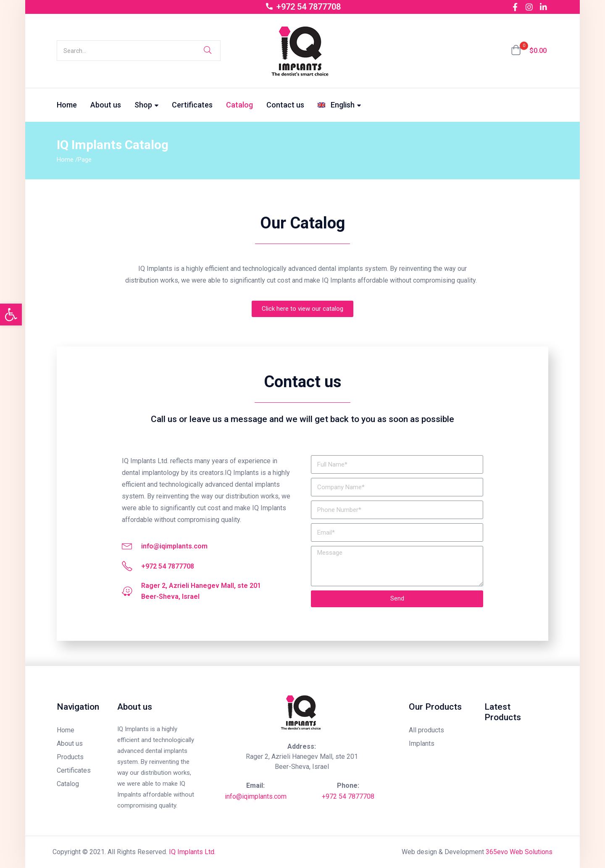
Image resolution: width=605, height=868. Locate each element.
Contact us (285, 105)
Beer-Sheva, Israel (302, 767)
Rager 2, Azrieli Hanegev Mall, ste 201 (302, 757)
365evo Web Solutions (519, 852)
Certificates (192, 105)
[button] (529, 51)
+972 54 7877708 (348, 796)
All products (426, 730)
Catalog (239, 105)
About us (106, 105)
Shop (146, 105)
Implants (422, 743)
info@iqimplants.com (256, 796)
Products (70, 757)
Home (67, 105)
